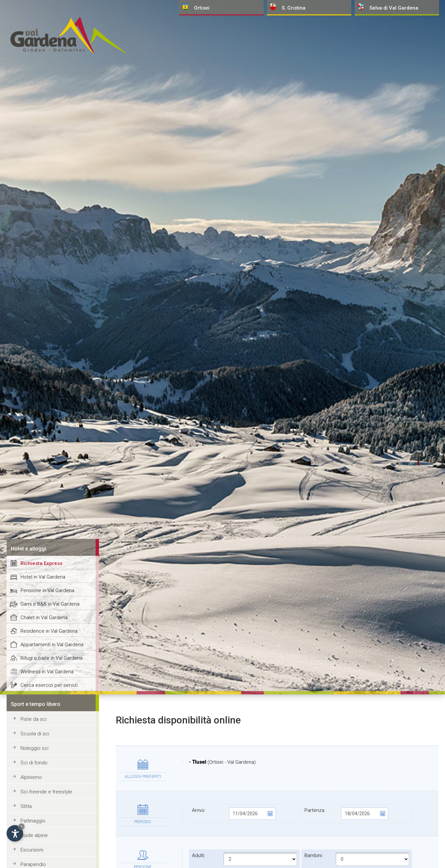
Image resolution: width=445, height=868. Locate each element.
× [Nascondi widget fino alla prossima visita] (21, 826)
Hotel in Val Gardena (43, 577)
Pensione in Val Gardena (47, 590)
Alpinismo (31, 777)
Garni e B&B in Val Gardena (50, 604)
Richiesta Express (41, 563)
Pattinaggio (33, 821)
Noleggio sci (34, 748)
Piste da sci (33, 719)
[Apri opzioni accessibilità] (15, 833)
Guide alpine (34, 835)
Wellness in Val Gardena (47, 672)
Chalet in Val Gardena (44, 618)
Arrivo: (234, 814)
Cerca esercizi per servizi (49, 685)
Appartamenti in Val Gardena (52, 645)
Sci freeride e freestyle (46, 792)
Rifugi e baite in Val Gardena (51, 658)
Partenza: (346, 814)
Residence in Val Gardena (49, 631)
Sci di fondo (34, 763)
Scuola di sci (35, 734)
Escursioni (32, 850)
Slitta (26, 806)
